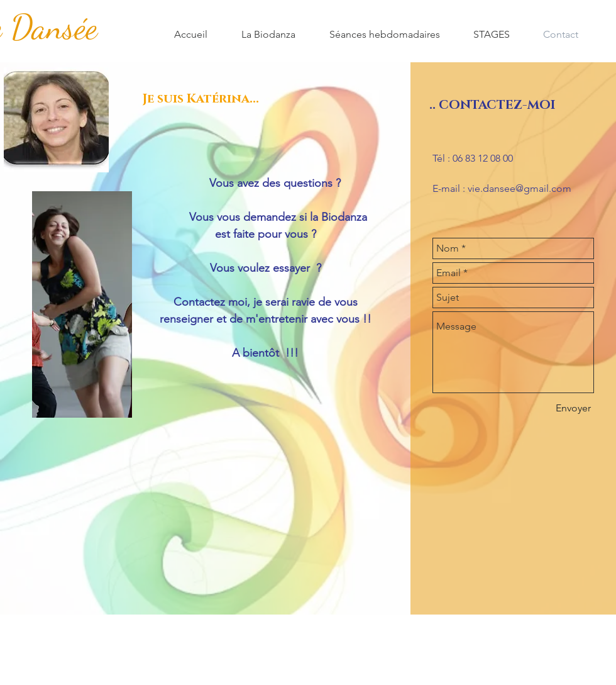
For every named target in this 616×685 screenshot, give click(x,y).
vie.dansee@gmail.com (520, 188)
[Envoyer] (573, 408)
